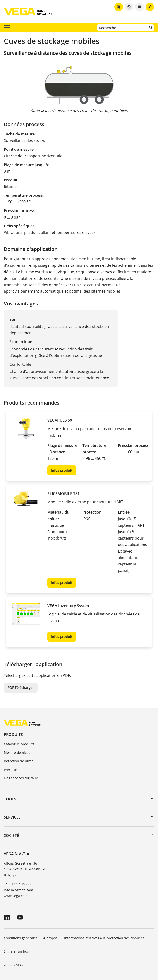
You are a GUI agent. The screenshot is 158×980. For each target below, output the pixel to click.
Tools (10, 799)
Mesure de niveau (18, 752)
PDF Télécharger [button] (21, 687)
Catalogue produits (19, 744)
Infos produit (62, 470)
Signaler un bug (17, 951)
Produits (13, 735)
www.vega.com (16, 896)
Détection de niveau (20, 761)
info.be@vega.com (18, 890)
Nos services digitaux (21, 778)
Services (12, 817)
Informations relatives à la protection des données (104, 938)
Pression (11, 770)
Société (11, 835)
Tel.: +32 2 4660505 (19, 884)
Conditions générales (21, 938)
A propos (51, 938)
